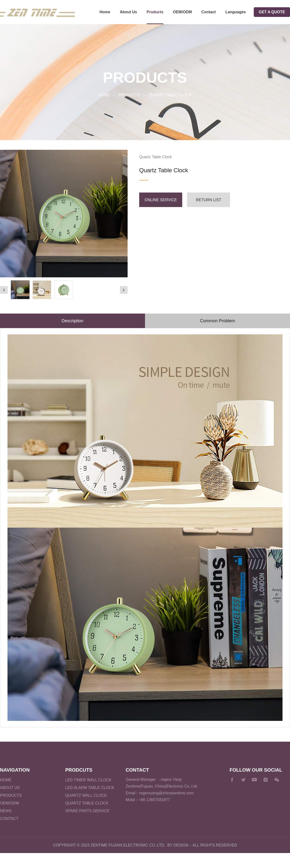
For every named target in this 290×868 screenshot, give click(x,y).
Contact (209, 12)
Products (155, 12)
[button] (4, 290)
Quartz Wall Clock (86, 795)
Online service (161, 200)
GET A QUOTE (272, 12)
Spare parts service (87, 811)
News (6, 811)
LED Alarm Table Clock (90, 788)
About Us (128, 12)
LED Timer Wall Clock (88, 780)
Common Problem (217, 321)
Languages (236, 12)
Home (105, 12)
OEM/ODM (182, 12)
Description (72, 321)
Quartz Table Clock (170, 95)
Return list (209, 200)
